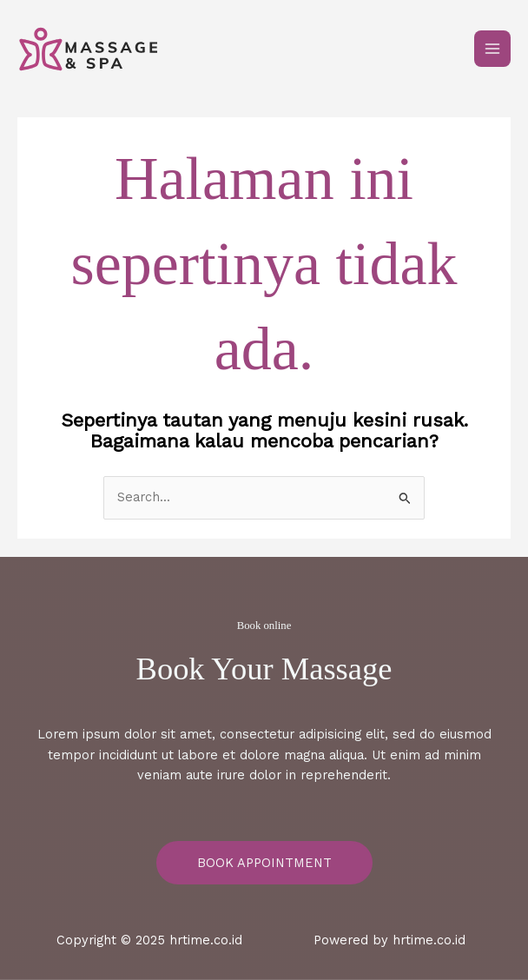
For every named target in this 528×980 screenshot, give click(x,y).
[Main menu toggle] (492, 49)
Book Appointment (264, 863)
